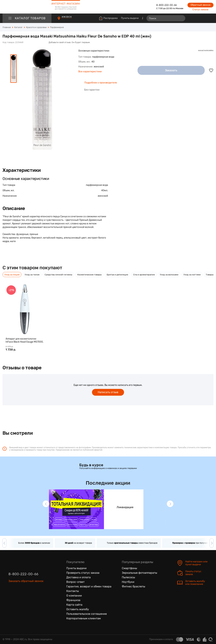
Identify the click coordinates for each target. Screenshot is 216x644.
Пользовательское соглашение (87, 614)
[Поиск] (166, 18)
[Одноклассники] (18, 597)
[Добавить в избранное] (211, 70)
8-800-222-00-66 (166, 5)
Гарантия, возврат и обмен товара (89, 586)
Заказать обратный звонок (26, 581)
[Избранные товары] (198, 18)
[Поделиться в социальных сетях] (210, 40)
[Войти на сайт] (204, 18)
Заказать (171, 70)
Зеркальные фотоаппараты (139, 573)
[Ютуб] (25, 597)
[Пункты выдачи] (62, 20)
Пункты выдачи (130, 18)
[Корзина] (210, 18)
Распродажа (111, 18)
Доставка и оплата (78, 577)
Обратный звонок (200, 5)
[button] (46, 504)
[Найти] (181, 18)
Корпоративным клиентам (84, 618)
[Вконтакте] (11, 597)
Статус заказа (200, 10)
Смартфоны (129, 568)
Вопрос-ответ (75, 582)
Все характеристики (90, 72)
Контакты (73, 591)
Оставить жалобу (78, 609)
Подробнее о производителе (101, 83)
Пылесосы (128, 577)
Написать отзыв (108, 392)
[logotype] (27, 7)
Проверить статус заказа (83, 573)
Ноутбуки (128, 582)
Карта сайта (74, 605)
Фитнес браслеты (133, 586)
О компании (74, 596)
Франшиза (73, 600)
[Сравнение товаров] (192, 18)
